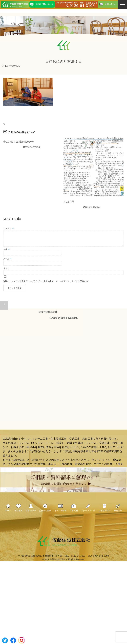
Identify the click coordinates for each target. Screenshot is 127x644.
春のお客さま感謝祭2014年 (19, 142)
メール (8, 259)
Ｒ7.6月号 (69, 202)
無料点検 (118, 513)
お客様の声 (31, 513)
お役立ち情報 (45, 513)
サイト (6, 268)
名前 (7, 249)
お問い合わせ (108, 4)
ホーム (8, 513)
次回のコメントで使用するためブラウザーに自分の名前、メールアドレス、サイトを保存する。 (47, 281)
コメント (9, 228)
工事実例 (74, 513)
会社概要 (19, 513)
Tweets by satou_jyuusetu (63, 318)
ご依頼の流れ (105, 513)
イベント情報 (60, 513)
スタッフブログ (88, 513)
